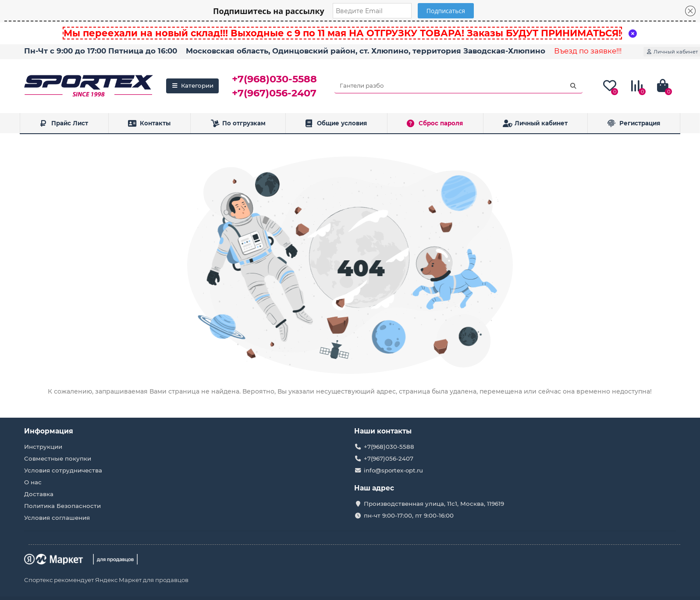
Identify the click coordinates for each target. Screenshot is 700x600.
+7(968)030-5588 (274, 79)
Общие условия (336, 123)
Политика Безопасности (62, 506)
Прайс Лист (64, 123)
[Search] (459, 86)
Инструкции (43, 447)
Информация (49, 431)
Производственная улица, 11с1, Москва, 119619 (434, 504)
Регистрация (634, 123)
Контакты (149, 123)
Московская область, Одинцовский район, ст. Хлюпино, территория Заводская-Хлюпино (366, 51)
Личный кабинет (535, 123)
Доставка (39, 494)
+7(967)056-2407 (274, 93)
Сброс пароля (435, 123)
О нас (33, 482)
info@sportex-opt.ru (393, 470)
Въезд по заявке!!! (588, 51)
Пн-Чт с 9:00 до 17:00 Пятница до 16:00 (101, 51)
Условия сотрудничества (63, 470)
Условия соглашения (57, 518)
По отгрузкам (238, 123)
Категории (192, 85)
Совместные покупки (58, 458)
